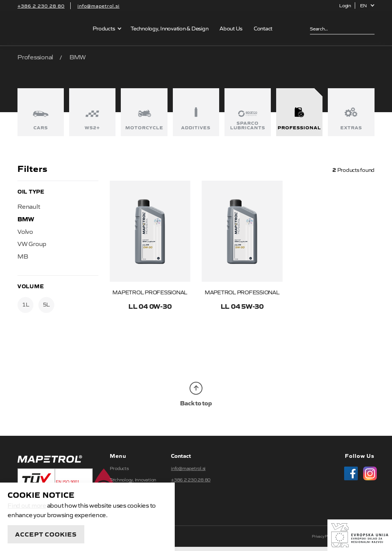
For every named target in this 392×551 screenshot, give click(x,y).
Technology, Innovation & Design (170, 28)
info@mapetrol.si (99, 6)
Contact (263, 28)
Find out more (27, 505)
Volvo (25, 231)
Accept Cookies (46, 534)
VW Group (32, 243)
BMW (26, 219)
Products (104, 28)
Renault (29, 206)
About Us (231, 28)
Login (345, 5)
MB (23, 256)
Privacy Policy (323, 540)
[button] (367, 6)
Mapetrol (51, 29)
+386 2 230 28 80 (41, 6)
